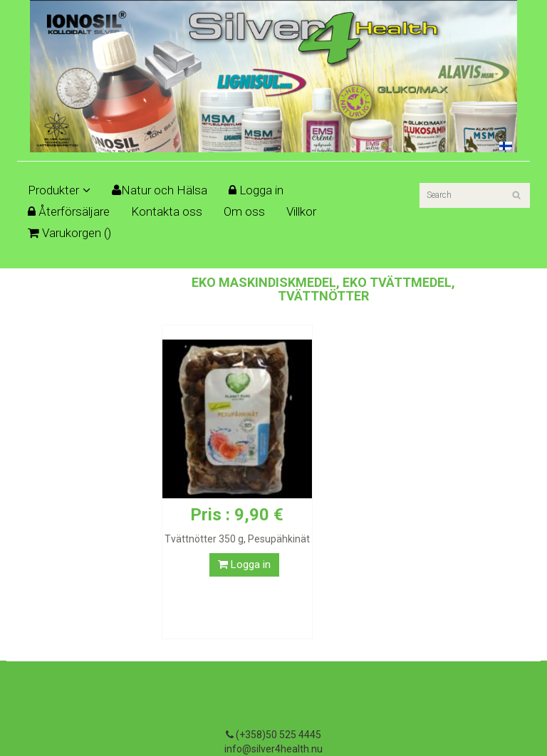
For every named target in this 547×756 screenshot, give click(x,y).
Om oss (244, 211)
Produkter (59, 190)
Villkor (301, 211)
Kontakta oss (167, 211)
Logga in (256, 190)
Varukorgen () (69, 233)
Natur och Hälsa (160, 190)
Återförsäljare (69, 211)
